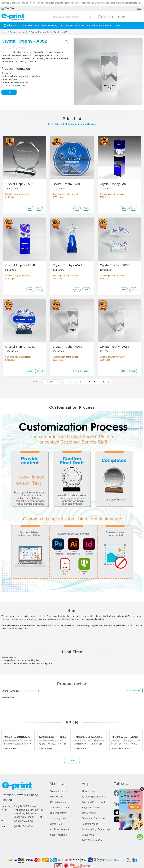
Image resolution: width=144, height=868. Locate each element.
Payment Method (91, 808)
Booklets (81, 26)
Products (14, 32)
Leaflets (70, 26)
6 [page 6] (95, 382)
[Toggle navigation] (139, 8)
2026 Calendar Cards (93, 840)
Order (9, 92)
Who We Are (57, 797)
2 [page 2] (76, 382)
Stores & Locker (58, 791)
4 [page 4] (85, 382)
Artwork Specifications (94, 797)
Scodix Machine (58, 835)
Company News (58, 818)
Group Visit (88, 835)
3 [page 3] (80, 382)
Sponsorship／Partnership (96, 829)
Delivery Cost (89, 813)
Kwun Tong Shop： (7, 808)
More (30, 208)
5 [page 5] (90, 382)
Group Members (59, 802)
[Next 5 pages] (99, 382)
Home (4, 32)
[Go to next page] (109, 382)
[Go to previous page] (66, 382)
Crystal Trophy (38, 32)
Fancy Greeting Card (53, 26)
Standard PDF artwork (94, 802)
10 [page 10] (104, 382)
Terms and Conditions (94, 818)
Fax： (4, 826)
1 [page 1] (71, 382)
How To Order (89, 791)
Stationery (94, 26)
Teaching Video (90, 824)
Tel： (4, 821)
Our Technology (58, 813)
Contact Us (56, 824)
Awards (24, 32)
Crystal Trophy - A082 (57, 32)
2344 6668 (8, 8)
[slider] (10, 47)
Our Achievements (60, 808)
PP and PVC (108, 26)
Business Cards (31, 26)
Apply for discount (59, 829)
